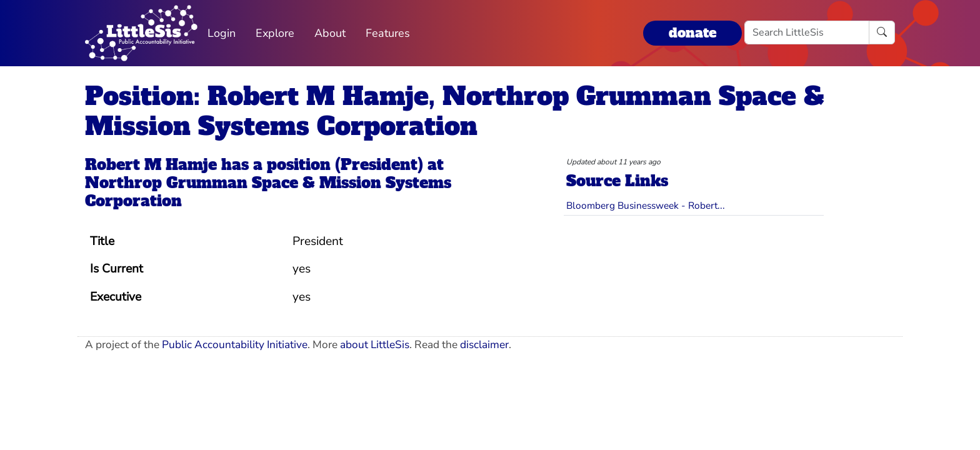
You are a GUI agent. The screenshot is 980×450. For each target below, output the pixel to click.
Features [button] (388, 33)
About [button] (330, 33)
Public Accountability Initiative (235, 345)
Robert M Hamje (151, 165)
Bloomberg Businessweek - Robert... (646, 205)
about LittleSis (375, 345)
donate (692, 33)
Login (222, 33)
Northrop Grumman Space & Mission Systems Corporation (268, 192)
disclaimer (484, 345)
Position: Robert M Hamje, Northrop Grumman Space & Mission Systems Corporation (455, 111)
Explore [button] (275, 33)
